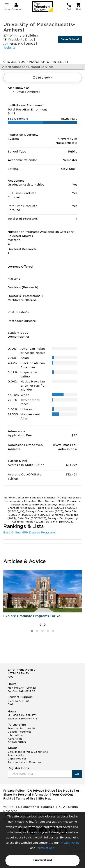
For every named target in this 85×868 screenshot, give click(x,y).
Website (9, 48)
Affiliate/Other (17, 742)
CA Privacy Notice (41, 791)
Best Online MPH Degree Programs (29, 532)
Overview (43, 77)
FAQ (11, 677)
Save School (70, 39)
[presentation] (40, 625)
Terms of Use (45, 848)
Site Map (45, 799)
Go (77, 774)
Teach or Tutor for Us (21, 728)
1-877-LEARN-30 (18, 673)
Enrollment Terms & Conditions (28, 752)
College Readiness (19, 732)
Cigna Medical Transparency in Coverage (25, 760)
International (16, 735)
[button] (32, 631)
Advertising (15, 739)
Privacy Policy (69, 843)
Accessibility (16, 755)
